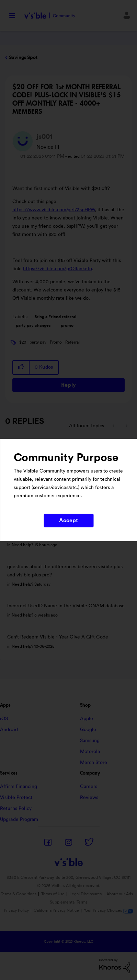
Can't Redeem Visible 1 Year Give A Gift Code (58, 637)
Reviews (89, 798)
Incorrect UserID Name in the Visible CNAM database (66, 606)
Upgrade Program (19, 820)
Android (9, 730)
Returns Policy (16, 809)
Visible (50, 16)
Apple (87, 719)
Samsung (90, 741)
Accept (69, 521)
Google (88, 730)
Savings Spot (23, 58)
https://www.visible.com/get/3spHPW (54, 210)
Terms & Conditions (19, 894)
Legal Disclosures (85, 894)
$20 (23, 342)
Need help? (22, 545)
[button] (21, 367)
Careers (89, 787)
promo (67, 325)
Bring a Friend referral (55, 317)
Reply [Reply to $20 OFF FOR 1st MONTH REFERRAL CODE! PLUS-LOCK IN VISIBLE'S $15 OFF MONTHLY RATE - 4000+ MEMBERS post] (68, 385)
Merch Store (94, 763)
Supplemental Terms (68, 902)
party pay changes (33, 325)
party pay (38, 342)
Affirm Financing (19, 787)
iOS (4, 719)
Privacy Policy (16, 910)
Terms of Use (53, 894)
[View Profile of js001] (44, 137)
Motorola (90, 752)
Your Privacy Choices (109, 910)
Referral (72, 342)
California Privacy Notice (57, 910)
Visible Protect (16, 798)
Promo (56, 342)
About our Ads (120, 894)
